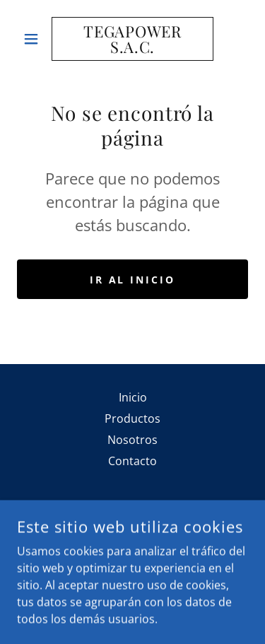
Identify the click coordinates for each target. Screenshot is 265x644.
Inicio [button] (133, 397)
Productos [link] (132, 418)
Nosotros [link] (132, 440)
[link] (132, 39)
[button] (34, 39)
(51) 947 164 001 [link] (133, 567)
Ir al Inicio (133, 280)
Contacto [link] (132, 461)
